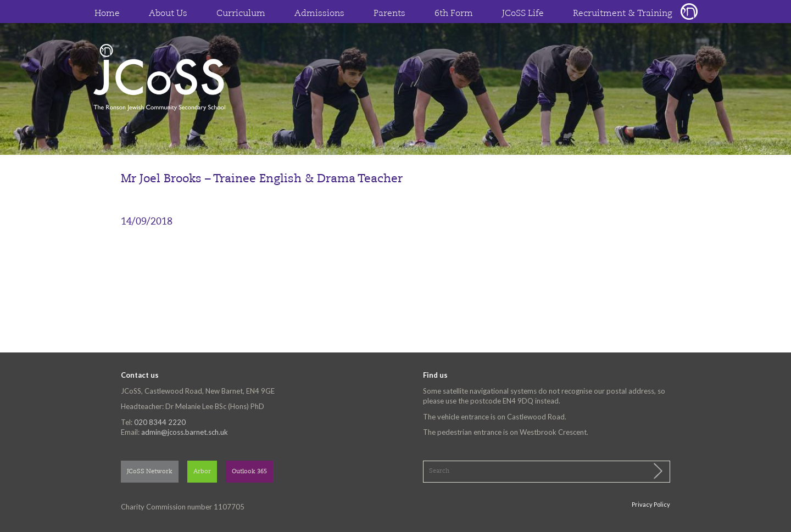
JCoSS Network (150, 472)
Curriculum (241, 14)
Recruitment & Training (623, 14)
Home (107, 14)
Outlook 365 (249, 472)
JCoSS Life (523, 14)
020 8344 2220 (160, 422)
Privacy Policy (651, 504)
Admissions (319, 14)
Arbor (202, 472)
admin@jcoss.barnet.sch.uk (185, 432)
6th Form (454, 14)
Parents (389, 14)
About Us (168, 14)
